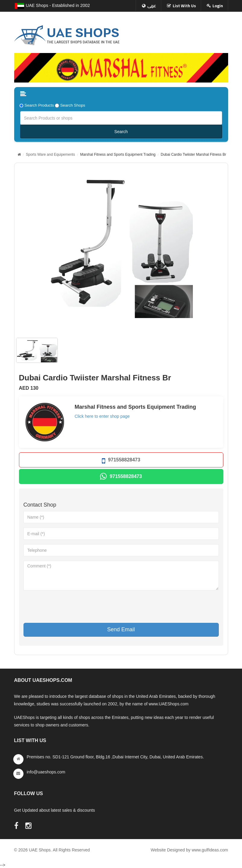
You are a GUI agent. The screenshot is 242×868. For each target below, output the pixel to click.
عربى (152, 6)
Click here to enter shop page (102, 416)
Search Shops (73, 105)
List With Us (184, 6)
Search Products (39, 105)
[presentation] (69, 607)
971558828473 (121, 461)
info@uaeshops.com (46, 772)
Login (218, 6)
